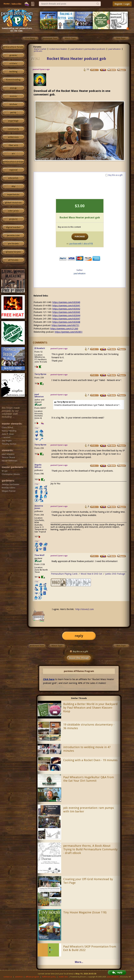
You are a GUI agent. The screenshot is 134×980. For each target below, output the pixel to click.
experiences (13, 195)
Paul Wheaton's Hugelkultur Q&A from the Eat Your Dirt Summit (89, 779)
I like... (37, 428)
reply (79, 636)
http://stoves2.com (85, 609)
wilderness (13, 137)
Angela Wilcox (38, 466)
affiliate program (32, 977)
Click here (49, 679)
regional (13, 170)
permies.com (13, 235)
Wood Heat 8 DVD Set (91, 574)
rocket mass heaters (58, 49)
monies (13, 96)
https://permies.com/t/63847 (66, 319)
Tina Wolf (39, 555)
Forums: (38, 47)
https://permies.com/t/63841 (66, 306)
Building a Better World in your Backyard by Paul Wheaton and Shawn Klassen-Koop (90, 708)
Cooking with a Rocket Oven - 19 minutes (90, 760)
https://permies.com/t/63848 (66, 322)
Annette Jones (39, 507)
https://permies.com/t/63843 (66, 312)
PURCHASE (80, 236)
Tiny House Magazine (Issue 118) (85, 912)
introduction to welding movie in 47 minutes (87, 749)
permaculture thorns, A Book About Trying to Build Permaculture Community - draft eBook (90, 849)
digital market (13, 227)
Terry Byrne (40, 374)
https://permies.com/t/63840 (66, 302)
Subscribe (16, 4)
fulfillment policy (49, 977)
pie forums (13, 244)
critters (13, 63)
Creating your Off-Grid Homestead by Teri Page (88, 881)
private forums (13, 252)
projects (13, 219)
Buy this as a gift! (79, 651)
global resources (13, 203)
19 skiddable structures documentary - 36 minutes (89, 726)
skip (13, 186)
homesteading (13, 80)
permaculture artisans (13, 162)
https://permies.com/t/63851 (69, 332)
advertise (19, 977)
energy (13, 88)
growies (13, 55)
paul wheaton (115, 49)
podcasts (38, 51)
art (13, 154)
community (13, 129)
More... (79, 962)
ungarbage (13, 121)
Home (7, 4)
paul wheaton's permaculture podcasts (88, 49)
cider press (13, 211)
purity (13, 113)
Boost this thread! (79, 658)
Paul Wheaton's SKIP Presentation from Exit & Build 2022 (90, 948)
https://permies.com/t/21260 (64, 329)
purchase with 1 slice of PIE (81, 244)
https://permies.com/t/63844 (66, 315)
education (13, 178)
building (13, 72)
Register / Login (122, 4)
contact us (8, 977)
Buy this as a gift (115, 175)
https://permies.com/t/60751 (66, 325)
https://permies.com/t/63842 (66, 309)
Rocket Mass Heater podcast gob (76, 59)
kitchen (13, 104)
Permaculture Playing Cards (64, 574)
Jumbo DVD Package (115, 574)
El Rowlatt (40, 348)
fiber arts (13, 145)
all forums (13, 260)
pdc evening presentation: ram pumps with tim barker (89, 810)
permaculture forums (13, 47)
